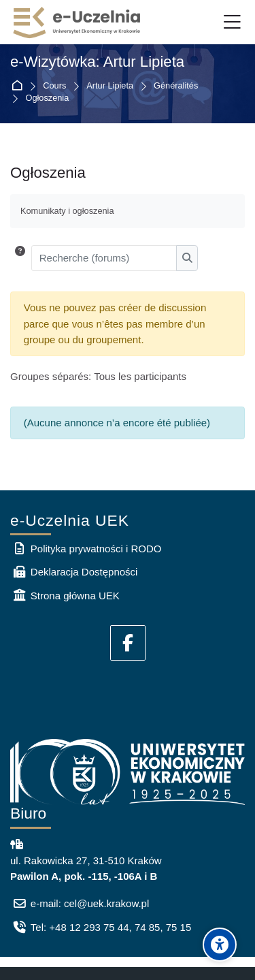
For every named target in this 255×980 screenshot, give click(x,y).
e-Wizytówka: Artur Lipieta (97, 62)
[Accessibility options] (220, 945)
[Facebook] (128, 643)
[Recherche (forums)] (104, 258)
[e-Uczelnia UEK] (78, 22)
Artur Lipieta (110, 86)
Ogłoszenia (48, 98)
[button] (20, 258)
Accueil (19, 86)
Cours (54, 86)
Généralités (176, 86)
